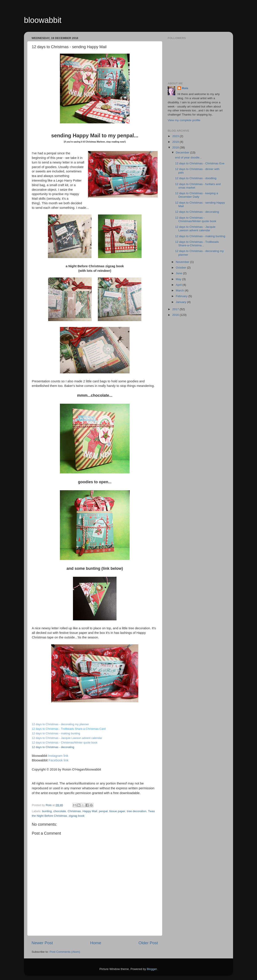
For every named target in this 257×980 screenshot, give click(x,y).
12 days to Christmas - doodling (196, 178)
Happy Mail (90, 811)
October (181, 268)
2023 (176, 136)
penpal (103, 811)
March (180, 290)
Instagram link (58, 756)
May (179, 279)
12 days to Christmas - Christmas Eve (200, 163)
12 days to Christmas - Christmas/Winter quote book (65, 743)
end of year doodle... (189, 157)
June (179, 273)
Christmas (74, 811)
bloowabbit (43, 20)
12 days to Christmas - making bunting (200, 236)
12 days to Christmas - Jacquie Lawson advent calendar (67, 738)
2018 (176, 147)
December (183, 152)
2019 (176, 142)
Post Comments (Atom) (65, 952)
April (179, 285)
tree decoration (137, 811)
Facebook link (59, 760)
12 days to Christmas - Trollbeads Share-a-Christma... (197, 244)
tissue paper (117, 811)
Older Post (148, 943)
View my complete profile (184, 120)
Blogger (152, 969)
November (183, 262)
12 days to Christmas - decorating (197, 212)
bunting (47, 811)
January (181, 302)
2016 (176, 315)
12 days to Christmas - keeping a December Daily (197, 195)
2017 (176, 309)
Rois (185, 88)
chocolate (60, 811)
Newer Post (42, 943)
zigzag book (77, 816)
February (182, 296)
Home (96, 943)
